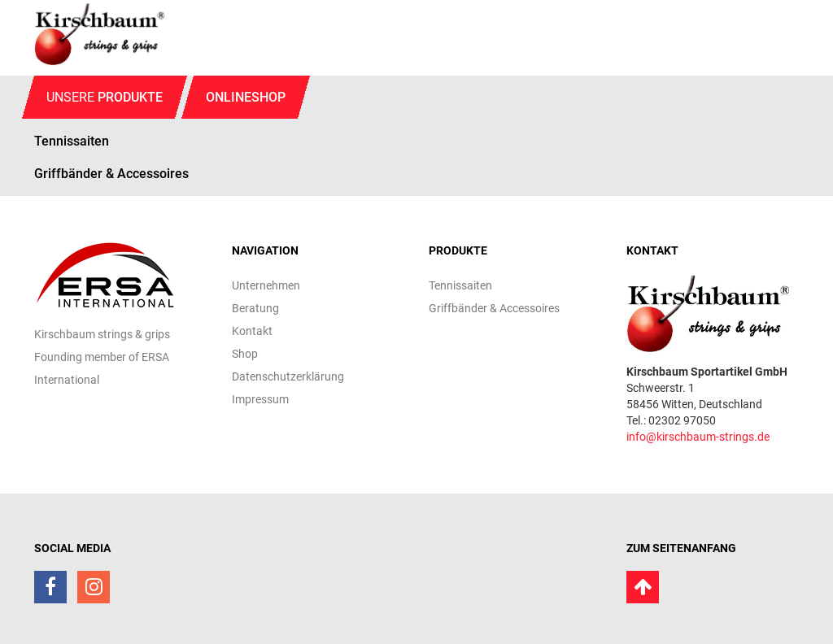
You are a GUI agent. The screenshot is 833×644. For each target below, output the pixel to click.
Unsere (105, 97)
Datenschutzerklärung (288, 376)
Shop (245, 354)
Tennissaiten (460, 285)
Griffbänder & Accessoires (111, 174)
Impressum (260, 399)
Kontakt (252, 331)
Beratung (255, 308)
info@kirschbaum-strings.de (698, 437)
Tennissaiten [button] (72, 141)
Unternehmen (266, 285)
